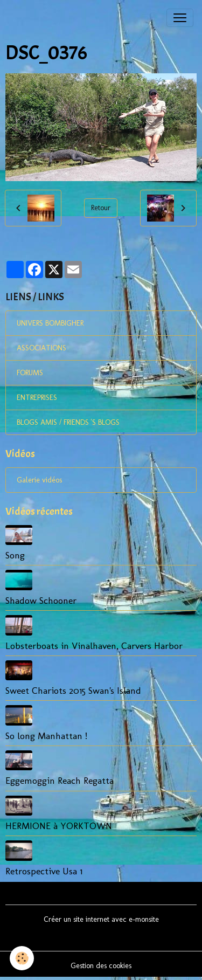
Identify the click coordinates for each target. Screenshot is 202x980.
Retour (101, 208)
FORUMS (30, 373)
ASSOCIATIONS (41, 348)
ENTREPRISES (37, 398)
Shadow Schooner (41, 600)
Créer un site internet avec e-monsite (101, 919)
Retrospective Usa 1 (44, 871)
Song (15, 555)
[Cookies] (22, 958)
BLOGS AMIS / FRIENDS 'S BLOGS (68, 422)
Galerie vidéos (39, 480)
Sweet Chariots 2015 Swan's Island (73, 690)
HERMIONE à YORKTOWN (59, 826)
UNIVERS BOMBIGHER (50, 323)
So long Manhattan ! (46, 736)
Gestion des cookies (101, 966)
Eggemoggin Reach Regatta (60, 780)
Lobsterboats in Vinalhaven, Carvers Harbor (94, 646)
